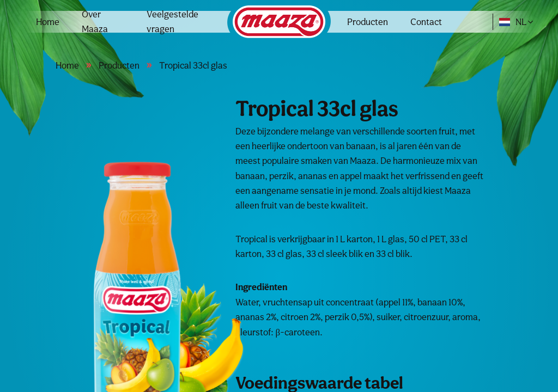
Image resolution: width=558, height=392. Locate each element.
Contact (426, 22)
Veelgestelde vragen (172, 22)
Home (48, 22)
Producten (368, 22)
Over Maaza (95, 22)
